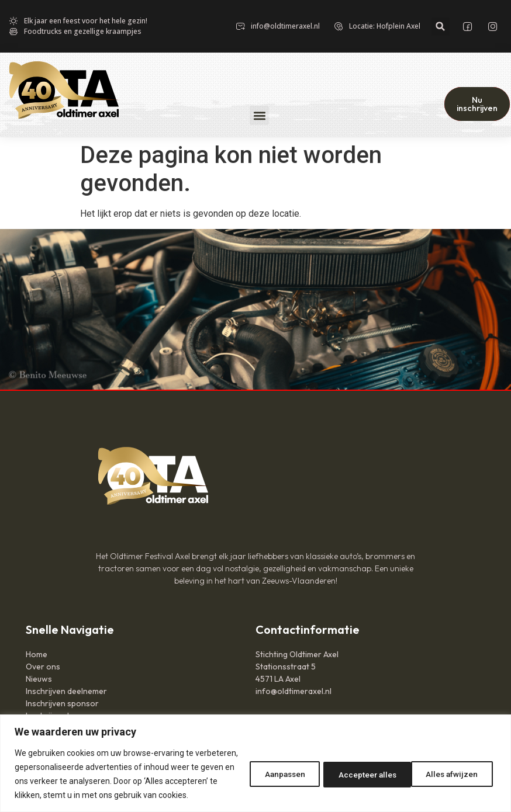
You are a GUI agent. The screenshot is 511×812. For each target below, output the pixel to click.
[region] (255, 756)
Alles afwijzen (355, 767)
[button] (441, 27)
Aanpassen (268, 767)
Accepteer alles (450, 767)
